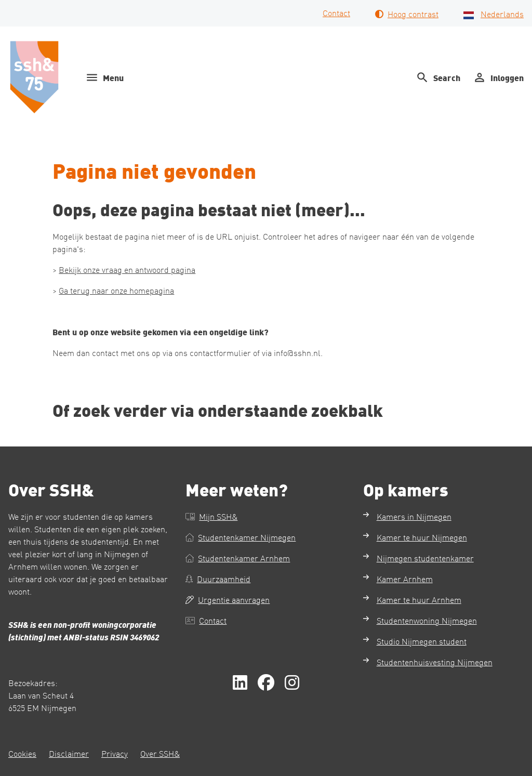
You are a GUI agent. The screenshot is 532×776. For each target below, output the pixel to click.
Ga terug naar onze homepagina (116, 290)
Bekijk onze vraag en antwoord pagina (127, 269)
